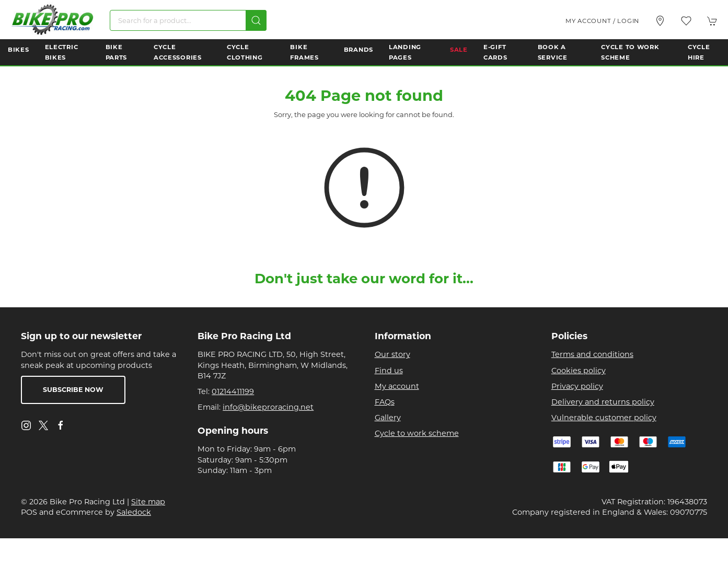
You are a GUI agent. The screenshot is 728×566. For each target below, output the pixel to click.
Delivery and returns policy (603, 402)
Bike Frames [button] (304, 52)
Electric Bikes (62, 52)
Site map (148, 502)
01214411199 (233, 391)
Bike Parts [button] (117, 52)
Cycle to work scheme (417, 433)
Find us (389, 371)
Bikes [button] (19, 50)
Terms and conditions (592, 354)
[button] (686, 21)
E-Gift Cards (495, 52)
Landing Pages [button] (405, 52)
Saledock (134, 512)
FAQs (385, 402)
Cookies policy (579, 371)
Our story (392, 354)
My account (397, 386)
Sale (459, 50)
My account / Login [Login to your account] (602, 21)
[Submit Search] (256, 20)
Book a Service (553, 52)
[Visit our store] (660, 21)
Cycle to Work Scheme (630, 52)
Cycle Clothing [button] (245, 52)
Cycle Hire (699, 52)
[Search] (188, 20)
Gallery (388, 418)
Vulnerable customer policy (604, 418)
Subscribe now (73, 390)
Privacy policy (577, 386)
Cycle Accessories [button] (178, 52)
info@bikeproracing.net (268, 407)
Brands (359, 50)
